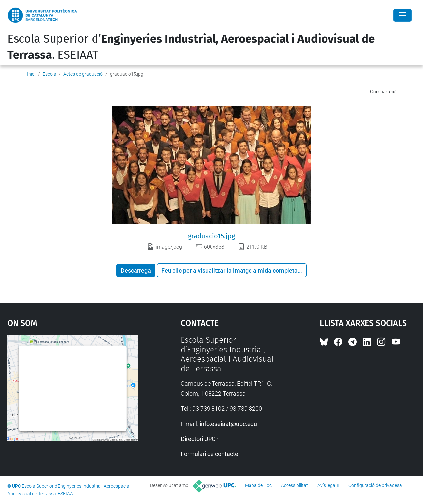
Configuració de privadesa (375, 485)
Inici (31, 74)
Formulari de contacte (210, 454)
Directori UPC (198, 439)
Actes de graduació (83, 74)
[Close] (403, 15)
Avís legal (327, 485)
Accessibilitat (294, 485)
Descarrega (136, 270)
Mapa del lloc (258, 485)
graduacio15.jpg (211, 236)
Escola (49, 74)
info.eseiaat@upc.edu (228, 424)
